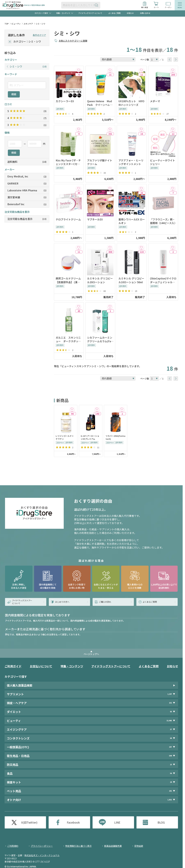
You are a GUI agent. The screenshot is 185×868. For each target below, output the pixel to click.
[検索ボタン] (97, 5)
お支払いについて (41, 666)
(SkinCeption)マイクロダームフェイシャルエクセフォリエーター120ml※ (163, 280)
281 (170, 791)
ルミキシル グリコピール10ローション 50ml (131, 280)
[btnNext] (176, 59)
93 (171, 712)
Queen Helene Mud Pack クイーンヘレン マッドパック (100, 103)
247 (170, 747)
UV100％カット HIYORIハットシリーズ (131, 103)
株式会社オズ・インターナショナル (42, 855)
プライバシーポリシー (42, 846)
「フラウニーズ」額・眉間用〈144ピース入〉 (163, 221)
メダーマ (155, 101)
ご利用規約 (13, 846)
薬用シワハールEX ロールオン (132, 221)
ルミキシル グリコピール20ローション (100, 280)
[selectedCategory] (10, 42)
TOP (7, 24)
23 (171, 764)
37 (171, 729)
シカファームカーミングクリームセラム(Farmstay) (100, 339)
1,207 (170, 694)
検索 (14, 94)
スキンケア (28, 24)
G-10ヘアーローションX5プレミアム (90, 437)
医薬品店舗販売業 (113, 846)
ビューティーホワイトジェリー (162, 162)
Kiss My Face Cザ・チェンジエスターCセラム (68, 162)
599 (170, 756)
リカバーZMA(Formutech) (115, 437)
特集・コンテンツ (72, 666)
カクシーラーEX (65, 101)
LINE (117, 822)
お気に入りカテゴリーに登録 (73, 41)
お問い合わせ (145, 13)
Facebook (73, 822)
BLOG (161, 822)
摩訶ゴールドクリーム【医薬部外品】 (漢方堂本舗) (68, 280)
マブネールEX (95, 219)
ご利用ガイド (13, 666)
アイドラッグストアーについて (90, 13)
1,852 (170, 800)
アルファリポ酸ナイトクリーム (100, 162)
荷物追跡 (139, 846)
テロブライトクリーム (68, 219)
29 (171, 782)
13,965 (169, 721)
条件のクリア (39, 35)
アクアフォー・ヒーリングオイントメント (131, 162)
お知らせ (130, 13)
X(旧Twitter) (29, 822)
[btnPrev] (170, 59)
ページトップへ (91, 654)
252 (170, 703)
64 (171, 738)
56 (171, 773)
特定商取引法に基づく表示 (78, 846)
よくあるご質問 (114, 13)
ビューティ (16, 24)
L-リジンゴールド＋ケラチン (65, 437)
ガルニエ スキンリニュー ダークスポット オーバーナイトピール (69, 339)
